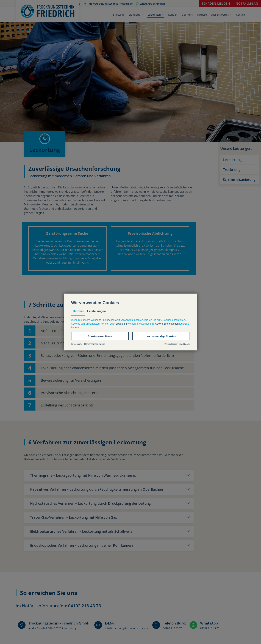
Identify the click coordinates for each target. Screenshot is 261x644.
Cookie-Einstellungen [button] (167, 324)
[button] (100, 336)
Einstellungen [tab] (96, 311)
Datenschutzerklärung (95, 344)
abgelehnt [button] (121, 324)
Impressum (76, 344)
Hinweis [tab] (78, 311)
